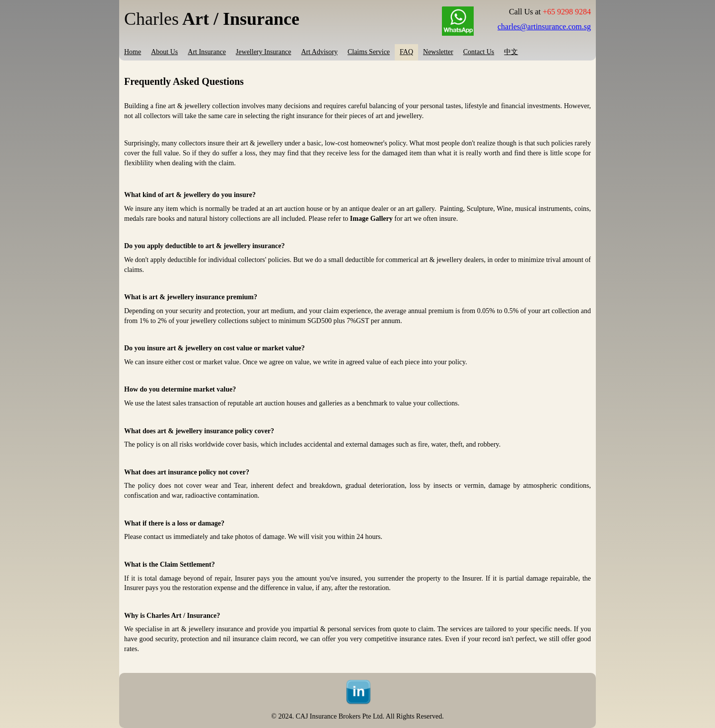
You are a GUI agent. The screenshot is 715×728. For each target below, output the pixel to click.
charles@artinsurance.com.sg (544, 27)
